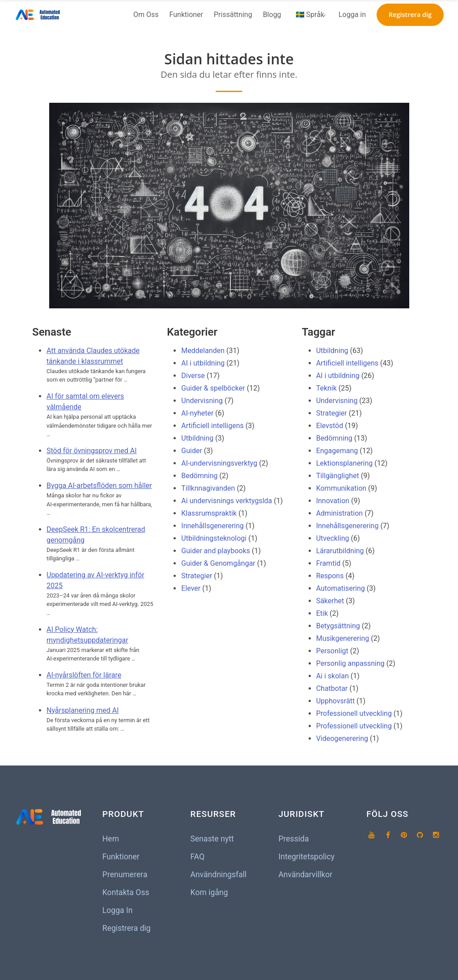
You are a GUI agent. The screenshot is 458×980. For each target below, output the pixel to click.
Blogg (272, 15)
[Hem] (39, 15)
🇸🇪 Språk (310, 15)
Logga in (352, 15)
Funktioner (186, 15)
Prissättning (233, 15)
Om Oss (146, 15)
